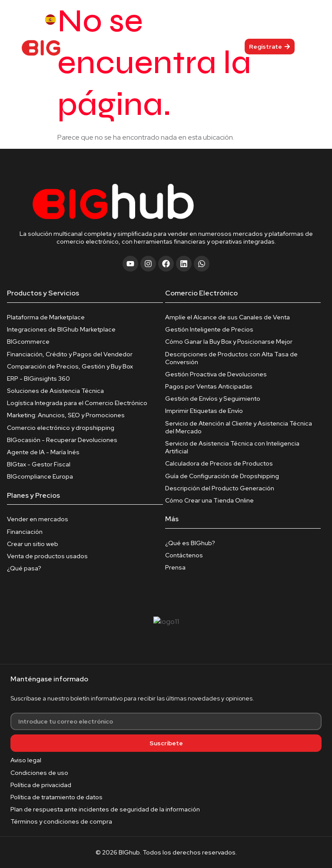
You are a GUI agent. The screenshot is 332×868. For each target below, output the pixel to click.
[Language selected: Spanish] (63, 19)
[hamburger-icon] (177, 46)
